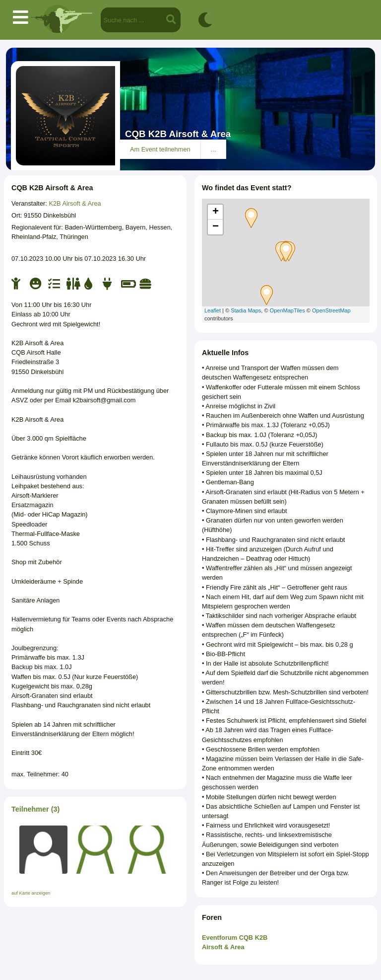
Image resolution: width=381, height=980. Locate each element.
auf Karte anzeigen (31, 893)
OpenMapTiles (287, 310)
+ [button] (216, 212)
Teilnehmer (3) (35, 809)
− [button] (216, 227)
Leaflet (213, 310)
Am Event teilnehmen (160, 149)
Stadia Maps (246, 310)
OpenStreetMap (331, 310)
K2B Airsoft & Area (75, 203)
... (214, 149)
